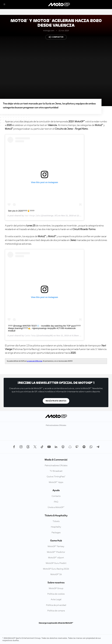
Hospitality (56, 527)
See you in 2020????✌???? (21, 211)
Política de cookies (56, 594)
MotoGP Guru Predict (56, 563)
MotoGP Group (56, 588)
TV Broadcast (56, 471)
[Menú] (4, 5)
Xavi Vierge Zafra (32, 216)
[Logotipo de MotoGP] (59, 5)
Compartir (56, 37)
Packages (56, 533)
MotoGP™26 (56, 574)
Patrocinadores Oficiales (56, 466)
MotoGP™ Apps (56, 482)
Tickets (56, 521)
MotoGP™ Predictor (56, 552)
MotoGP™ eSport (56, 558)
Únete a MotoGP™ (56, 507)
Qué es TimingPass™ (56, 477)
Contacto (56, 496)
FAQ (56, 502)
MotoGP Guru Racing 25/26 (56, 569)
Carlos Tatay (30, 336)
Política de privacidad (56, 605)
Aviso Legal (56, 600)
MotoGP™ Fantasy (56, 546)
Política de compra (56, 611)
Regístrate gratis (56, 401)
